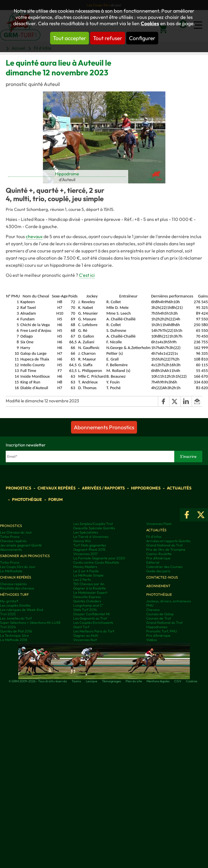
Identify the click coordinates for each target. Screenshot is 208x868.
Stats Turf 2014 (85, 610)
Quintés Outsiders (87, 601)
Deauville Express (87, 597)
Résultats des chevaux (17, 588)
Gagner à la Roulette (90, 588)
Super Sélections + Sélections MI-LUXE (30, 623)
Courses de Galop (160, 614)
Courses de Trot (159, 618)
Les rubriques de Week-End (21, 610)
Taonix (76, 681)
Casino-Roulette (159, 554)
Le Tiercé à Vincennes (91, 537)
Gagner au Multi (86, 635)
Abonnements (11, 549)
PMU (150, 605)
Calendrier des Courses (164, 567)
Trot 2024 (8, 627)
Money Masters (85, 567)
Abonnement (158, 586)
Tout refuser (108, 38)
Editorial (153, 562)
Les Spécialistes (86, 532)
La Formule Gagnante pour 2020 (99, 558)
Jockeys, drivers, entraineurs (169, 601)
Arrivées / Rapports (103, 488)
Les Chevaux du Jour (16, 532)
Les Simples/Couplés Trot (93, 524)
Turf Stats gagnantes (90, 545)
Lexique (92, 681)
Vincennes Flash (159, 524)
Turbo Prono (10, 537)
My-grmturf (9, 601)
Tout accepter (70, 38)
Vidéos (151, 640)
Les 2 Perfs (82, 580)
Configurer (142, 38)
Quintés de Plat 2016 (16, 631)
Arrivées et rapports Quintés (168, 541)
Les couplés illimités (15, 605)
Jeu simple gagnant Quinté (21, 545)
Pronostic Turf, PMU (162, 631)
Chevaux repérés (57, 488)
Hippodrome (67, 174)
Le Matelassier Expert (90, 592)
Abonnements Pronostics (104, 427)
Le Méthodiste (11, 571)
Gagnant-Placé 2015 (89, 549)
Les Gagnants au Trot (90, 618)
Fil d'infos (154, 537)
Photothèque (27, 499)
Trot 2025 (8, 614)
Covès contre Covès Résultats (96, 562)
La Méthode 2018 (14, 640)
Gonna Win (82, 541)
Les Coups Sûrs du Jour (18, 567)
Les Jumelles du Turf (16, 618)
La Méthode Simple (88, 575)
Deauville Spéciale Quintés (94, 528)
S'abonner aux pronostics (25, 556)
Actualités (179, 488)
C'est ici (87, 275)
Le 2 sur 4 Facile (86, 571)
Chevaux (153, 610)
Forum (56, 499)
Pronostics (18, 488)
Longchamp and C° (88, 605)
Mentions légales (158, 681)
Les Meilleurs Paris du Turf (94, 631)
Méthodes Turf (14, 594)
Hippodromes (146, 488)
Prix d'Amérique (158, 558)
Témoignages (111, 681)
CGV (178, 681)
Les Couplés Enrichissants (93, 623)
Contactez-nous (162, 577)
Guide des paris (158, 571)
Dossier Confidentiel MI (91, 614)
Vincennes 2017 (85, 554)
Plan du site (134, 681)
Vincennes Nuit (85, 640)
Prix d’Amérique (158, 635)
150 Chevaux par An (89, 584)
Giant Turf (81, 627)
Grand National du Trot (164, 545)
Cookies (150, 23)
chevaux (34, 236)
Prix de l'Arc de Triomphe (166, 549)
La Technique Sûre (14, 635)
